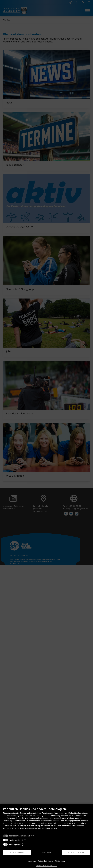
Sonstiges (13, 845)
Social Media (15, 840)
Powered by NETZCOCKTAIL (46, 866)
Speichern (46, 853)
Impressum (32, 861)
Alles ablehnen (17, 853)
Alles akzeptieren (76, 853)
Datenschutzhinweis (46, 861)
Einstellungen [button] (60, 861)
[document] (46, 820)
